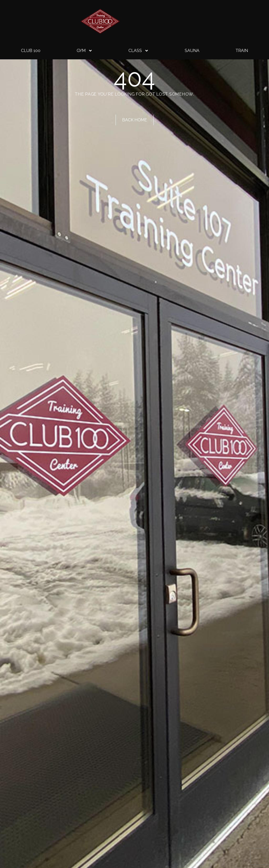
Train (242, 51)
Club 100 (31, 51)
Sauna (192, 51)
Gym (85, 51)
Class (139, 51)
